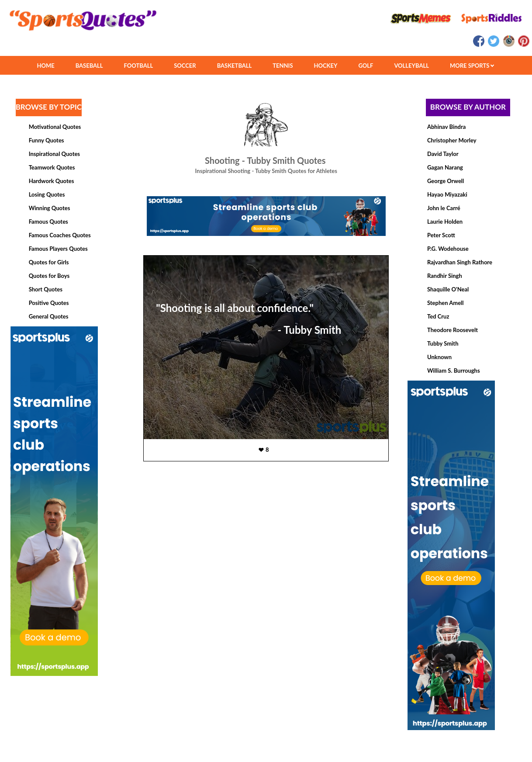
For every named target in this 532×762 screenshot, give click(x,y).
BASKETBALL (235, 66)
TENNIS (283, 66)
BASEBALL (89, 66)
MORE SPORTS (472, 66)
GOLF (366, 66)
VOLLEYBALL (411, 66)
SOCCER (185, 66)
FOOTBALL (139, 66)
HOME (45, 66)
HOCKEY (326, 66)
